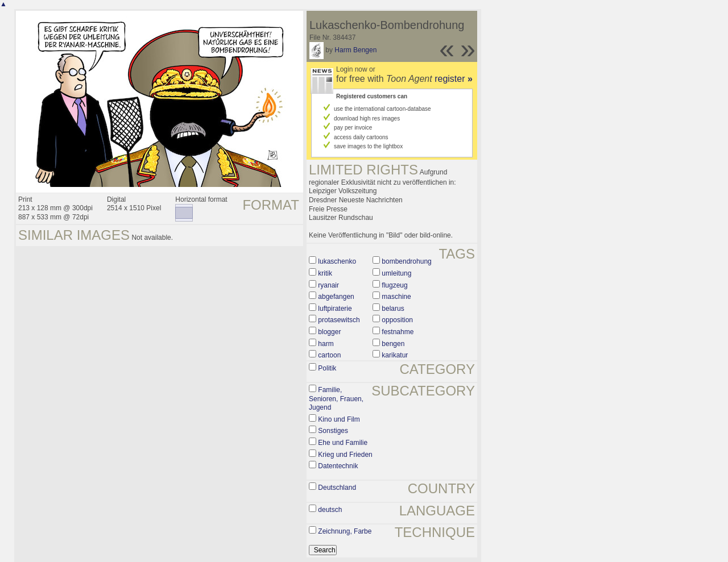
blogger (329, 332)
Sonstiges (333, 431)
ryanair (328, 285)
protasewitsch (339, 320)
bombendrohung (406, 261)
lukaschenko (337, 261)
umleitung (396, 273)
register (454, 79)
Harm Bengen (355, 50)
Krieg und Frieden (345, 455)
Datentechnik (338, 466)
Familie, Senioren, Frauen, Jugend (336, 399)
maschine (396, 297)
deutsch (330, 510)
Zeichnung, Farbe (345, 531)
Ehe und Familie (343, 443)
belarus (393, 309)
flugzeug (394, 285)
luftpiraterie (335, 309)
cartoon (329, 355)
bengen (393, 344)
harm (326, 344)
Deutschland (337, 488)
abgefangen (336, 297)
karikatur (395, 355)
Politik (327, 368)
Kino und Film (339, 419)
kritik (325, 273)
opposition (397, 320)
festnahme (398, 332)
